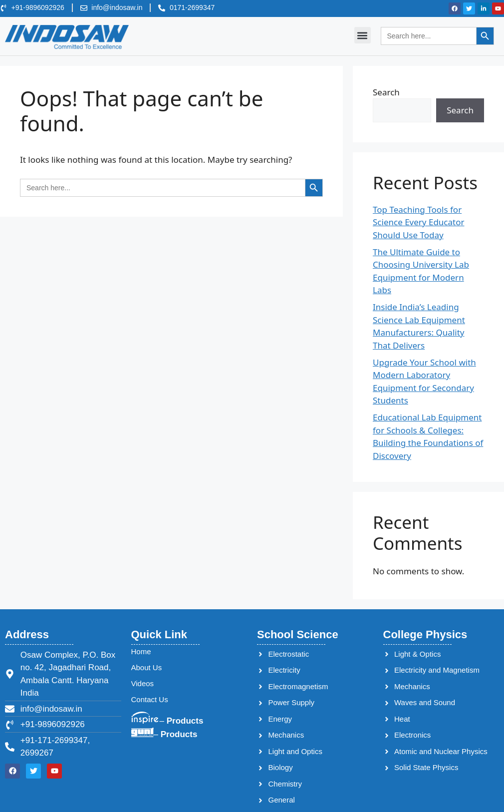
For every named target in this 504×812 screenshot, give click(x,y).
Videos (143, 683)
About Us (147, 667)
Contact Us (150, 699)
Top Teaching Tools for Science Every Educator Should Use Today (418, 222)
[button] (363, 35)
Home (141, 651)
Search (386, 92)
